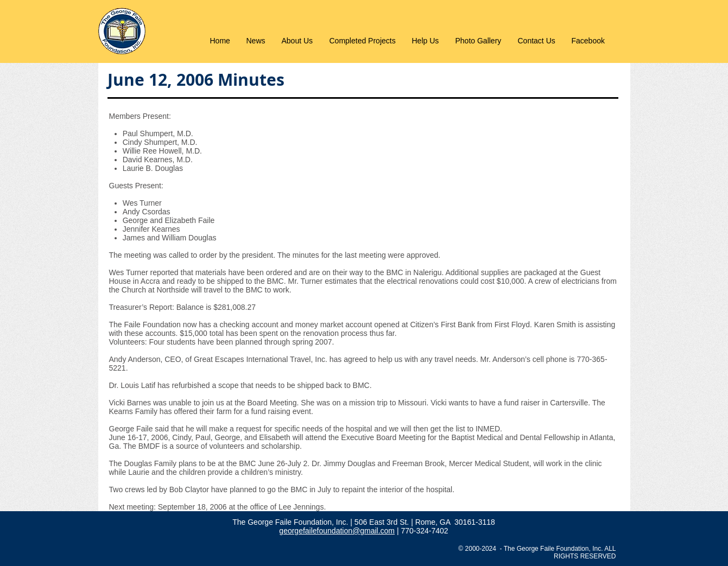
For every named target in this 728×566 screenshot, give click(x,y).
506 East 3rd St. (383, 522)
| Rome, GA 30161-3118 (453, 522)
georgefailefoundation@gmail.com (337, 531)
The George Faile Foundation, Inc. (291, 522)
